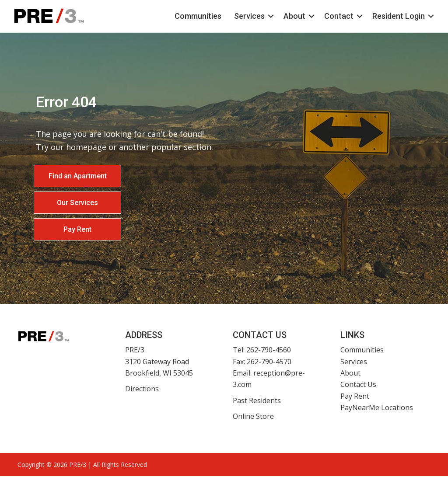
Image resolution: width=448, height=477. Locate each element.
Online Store (253, 417)
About (350, 374)
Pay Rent (355, 397)
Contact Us (358, 386)
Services (354, 362)
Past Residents (257, 401)
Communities (362, 351)
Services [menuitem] (243, 16)
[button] (264, 17)
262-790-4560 (269, 351)
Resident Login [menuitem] (392, 16)
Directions (142, 390)
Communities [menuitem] (191, 16)
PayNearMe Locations (377, 408)
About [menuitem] (288, 16)
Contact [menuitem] (332, 16)
